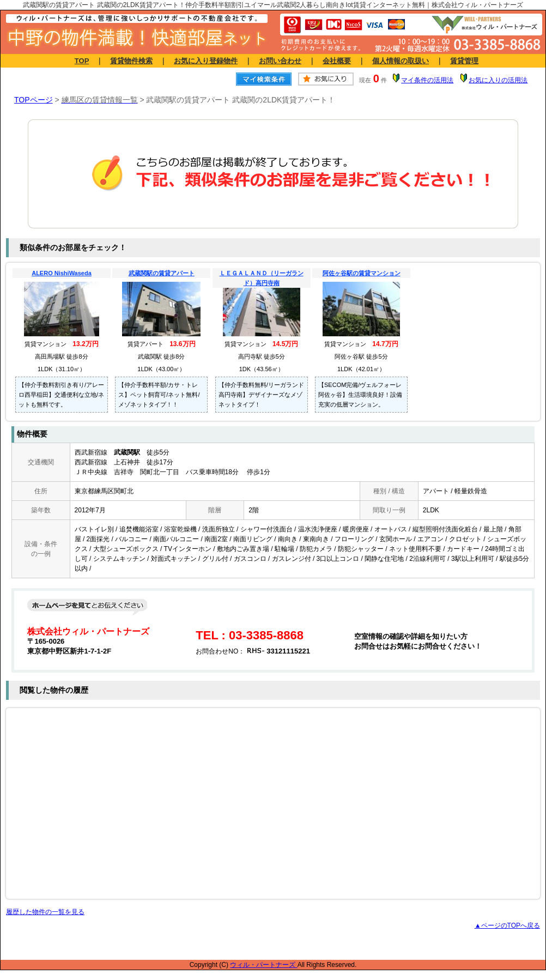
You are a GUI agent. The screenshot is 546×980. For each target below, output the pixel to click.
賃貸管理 (464, 61)
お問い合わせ (280, 61)
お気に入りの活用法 (498, 80)
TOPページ (34, 100)
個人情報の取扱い (401, 61)
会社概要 (337, 61)
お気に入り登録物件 (206, 61)
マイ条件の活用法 (427, 80)
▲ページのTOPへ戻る (507, 925)
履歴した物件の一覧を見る (45, 912)
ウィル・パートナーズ (263, 965)
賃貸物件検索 (131, 61)
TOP (82, 61)
